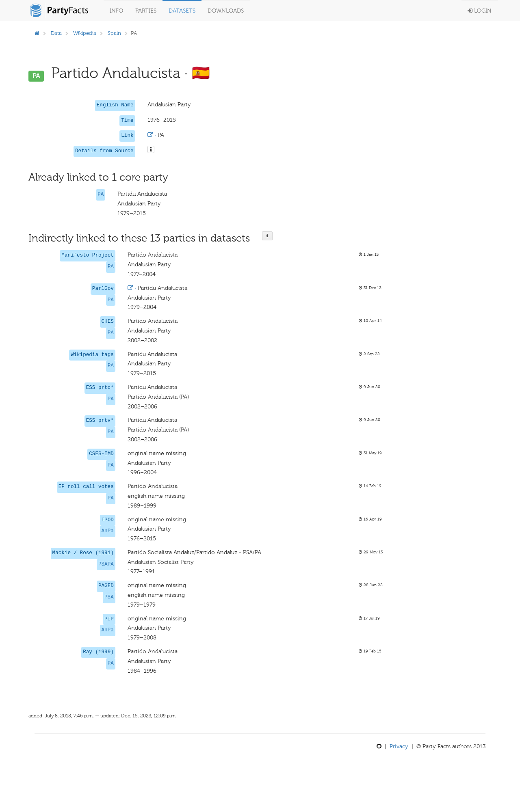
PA (101, 194)
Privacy (399, 746)
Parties (146, 11)
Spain (114, 33)
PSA (109, 597)
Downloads (226, 11)
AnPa (108, 531)
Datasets (182, 11)
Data (56, 33)
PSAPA (106, 564)
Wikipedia (85, 33)
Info (116, 11)
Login (480, 11)
